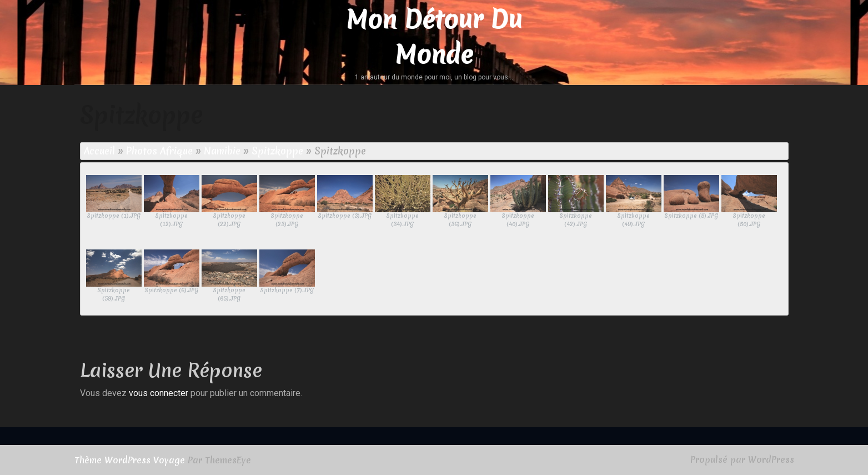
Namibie (222, 151)
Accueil (99, 151)
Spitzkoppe (277, 151)
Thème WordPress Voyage (130, 460)
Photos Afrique (159, 151)
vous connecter (159, 393)
